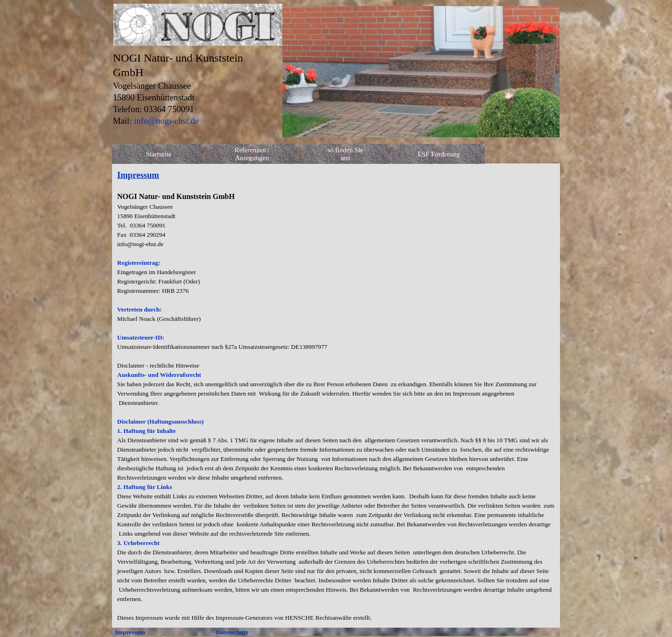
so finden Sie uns (346, 154)
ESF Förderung (439, 154)
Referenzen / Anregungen (252, 154)
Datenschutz (232, 632)
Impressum (130, 632)
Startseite (159, 154)
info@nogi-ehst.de (166, 121)
